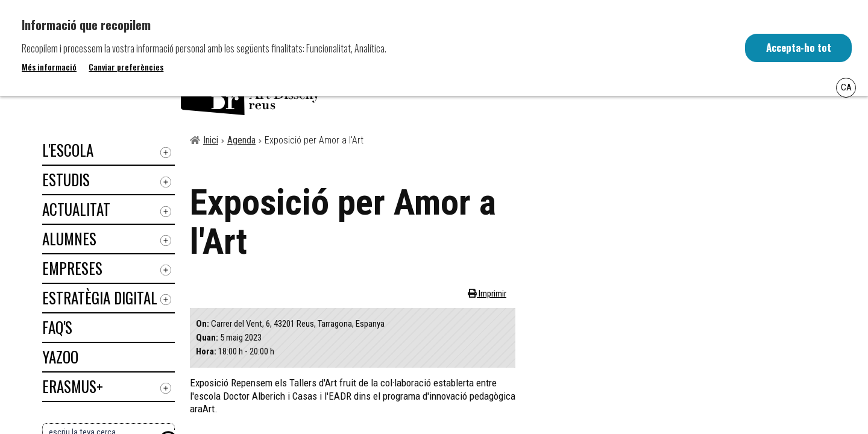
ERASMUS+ (73, 386)
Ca (846, 87)
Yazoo (60, 357)
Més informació (49, 67)
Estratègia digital (100, 297)
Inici (211, 140)
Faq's (57, 327)
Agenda (241, 140)
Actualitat (76, 209)
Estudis (66, 179)
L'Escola (68, 150)
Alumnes (69, 238)
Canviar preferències (126, 67)
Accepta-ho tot (797, 48)
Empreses (72, 268)
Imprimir (492, 294)
